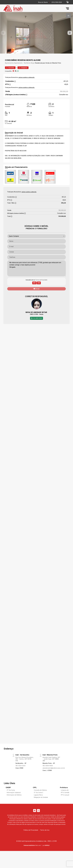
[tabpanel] (36, 36)
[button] (67, 2)
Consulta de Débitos (40, 796)
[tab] (68, 16)
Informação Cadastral (14, 798)
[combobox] (36, 242)
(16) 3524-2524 (20, 772)
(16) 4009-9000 (48, 772)
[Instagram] (38, 816)
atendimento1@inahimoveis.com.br (54, 774)
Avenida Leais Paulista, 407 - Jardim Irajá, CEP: (51, 765)
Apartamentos (9, 69)
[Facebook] (35, 816)
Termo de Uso (45, 836)
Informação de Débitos (14, 801)
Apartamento (18, 69)
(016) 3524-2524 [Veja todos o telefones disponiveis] (57, 2)
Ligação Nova (38, 801)
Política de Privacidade (31, 836)
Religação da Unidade (41, 803)
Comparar (23, 74)
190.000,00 (64, 97)
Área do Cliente (43, 2)
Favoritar (10, 74)
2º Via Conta (11, 796)
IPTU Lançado (65, 801)
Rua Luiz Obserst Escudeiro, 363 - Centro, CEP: (25, 765)
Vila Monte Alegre (29, 69)
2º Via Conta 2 (38, 798)
